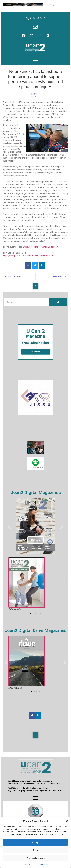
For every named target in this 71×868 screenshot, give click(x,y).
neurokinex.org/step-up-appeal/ (43, 247)
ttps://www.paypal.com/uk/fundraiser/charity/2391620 (29, 256)
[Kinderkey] (35, 469)
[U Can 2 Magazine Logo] (35, 768)
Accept (36, 842)
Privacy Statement (41, 864)
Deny (36, 850)
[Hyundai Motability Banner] (35, 6)
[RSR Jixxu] (35, 414)
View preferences (35, 858)
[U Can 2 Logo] (35, 47)
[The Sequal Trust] (35, 453)
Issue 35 (35, 540)
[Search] (27, 302)
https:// (26, 247)
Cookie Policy (27, 864)
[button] (67, 821)
